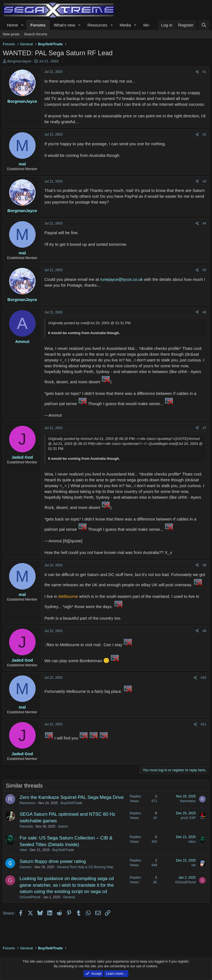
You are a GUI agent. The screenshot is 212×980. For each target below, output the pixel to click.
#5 (204, 270)
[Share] (197, 72)
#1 (204, 72)
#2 (204, 134)
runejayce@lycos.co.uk (121, 279)
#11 (203, 724)
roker (23, 850)
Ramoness (27, 803)
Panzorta (26, 826)
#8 (204, 565)
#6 (204, 312)
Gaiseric (26, 867)
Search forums (36, 34)
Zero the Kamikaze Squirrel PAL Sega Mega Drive (72, 797)
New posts (11, 34)
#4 (204, 223)
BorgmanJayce (19, 61)
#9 (204, 631)
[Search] (204, 25)
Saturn (63, 826)
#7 (204, 428)
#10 (203, 678)
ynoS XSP (188, 818)
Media (125, 25)
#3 (204, 181)
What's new (64, 25)
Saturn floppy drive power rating (53, 861)
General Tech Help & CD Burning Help (85, 867)
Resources (97, 25)
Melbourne (68, 596)
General (69, 897)
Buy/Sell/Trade (71, 803)
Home (12, 25)
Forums (38, 25)
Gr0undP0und (30, 897)
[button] (22, 25)
